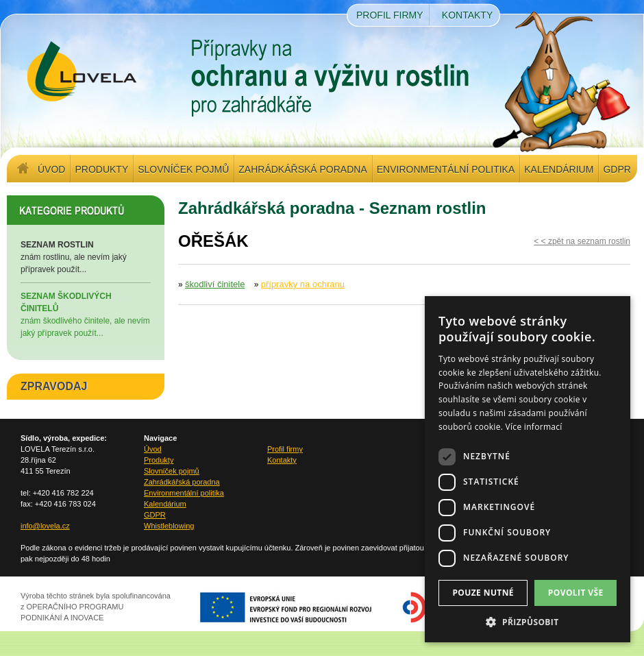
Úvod (51, 169)
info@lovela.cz (45, 526)
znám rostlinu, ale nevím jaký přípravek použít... (86, 256)
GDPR (617, 169)
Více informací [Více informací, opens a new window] (534, 427)
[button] (528, 622)
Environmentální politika (446, 169)
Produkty (101, 169)
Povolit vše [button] (576, 593)
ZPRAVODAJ (54, 386)
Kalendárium (559, 169)
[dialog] (528, 469)
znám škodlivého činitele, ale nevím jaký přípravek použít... (86, 314)
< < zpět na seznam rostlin (582, 241)
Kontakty (467, 15)
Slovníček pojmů (183, 169)
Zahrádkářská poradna (302, 169)
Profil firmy (390, 15)
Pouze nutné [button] (483, 593)
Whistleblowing (169, 526)
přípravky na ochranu (303, 284)
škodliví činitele (215, 284)
